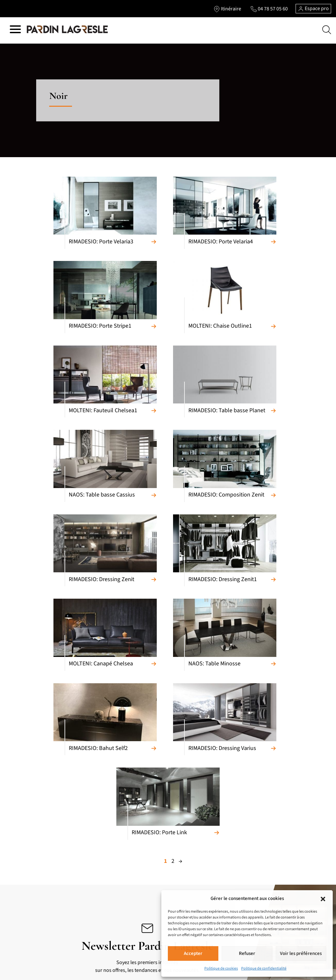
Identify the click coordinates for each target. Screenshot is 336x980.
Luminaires (90, 903)
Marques (155, 835)
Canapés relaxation (35, 835)
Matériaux (156, 825)
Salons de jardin (95, 924)
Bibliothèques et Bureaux (41, 919)
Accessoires (91, 913)
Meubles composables (38, 866)
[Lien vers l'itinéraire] (227, 9)
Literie (86, 874)
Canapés (25, 825)
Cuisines (88, 825)
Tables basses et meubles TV (44, 908)
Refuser (247, 953)
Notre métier (159, 884)
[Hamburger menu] (15, 30)
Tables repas (29, 887)
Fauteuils (26, 856)
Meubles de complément (104, 835)
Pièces (153, 846)
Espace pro (313, 8)
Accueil (154, 874)
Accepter (193, 953)
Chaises (24, 898)
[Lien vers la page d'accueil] (67, 30)
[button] (323, 899)
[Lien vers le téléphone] (269, 9)
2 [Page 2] (173, 608)
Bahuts (23, 877)
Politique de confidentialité (264, 968)
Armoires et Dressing (100, 846)
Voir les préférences (301, 953)
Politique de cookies (221, 968)
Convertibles (29, 846)
